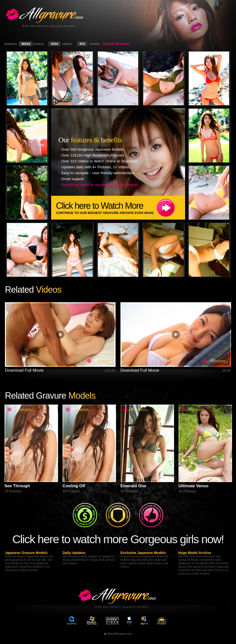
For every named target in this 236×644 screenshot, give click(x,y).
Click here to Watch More (121, 208)
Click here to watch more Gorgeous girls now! (118, 539)
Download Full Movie (24, 370)
